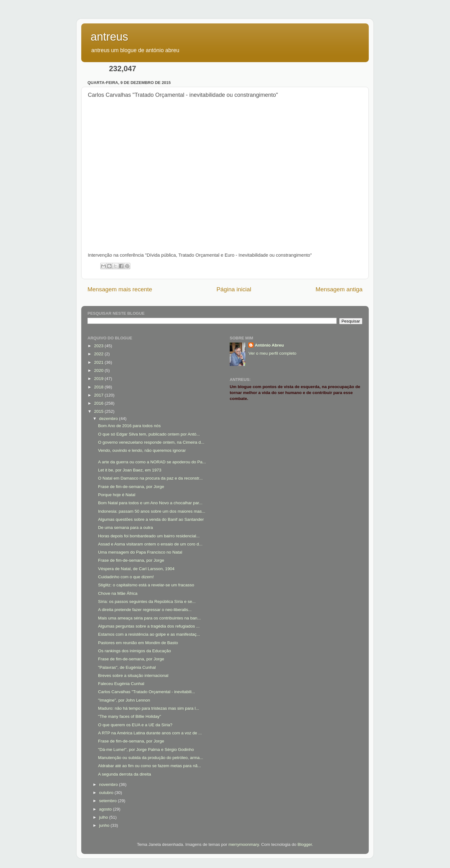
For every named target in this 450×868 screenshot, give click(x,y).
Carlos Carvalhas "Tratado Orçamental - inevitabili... (147, 692)
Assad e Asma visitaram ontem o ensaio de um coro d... (150, 544)
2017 (99, 395)
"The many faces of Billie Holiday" (130, 716)
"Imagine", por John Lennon (124, 700)
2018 (99, 387)
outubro (107, 793)
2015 (99, 411)
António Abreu (269, 345)
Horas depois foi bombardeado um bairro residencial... (149, 536)
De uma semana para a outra (126, 528)
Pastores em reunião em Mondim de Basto (138, 643)
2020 (99, 370)
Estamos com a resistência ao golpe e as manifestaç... (149, 634)
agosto (106, 809)
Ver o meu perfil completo (272, 353)
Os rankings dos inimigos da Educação (135, 651)
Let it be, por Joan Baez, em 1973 (130, 470)
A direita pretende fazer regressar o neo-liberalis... (145, 610)
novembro (109, 784)
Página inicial (234, 289)
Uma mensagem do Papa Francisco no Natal (140, 552)
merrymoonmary (244, 844)
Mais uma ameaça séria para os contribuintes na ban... (150, 618)
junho (105, 825)
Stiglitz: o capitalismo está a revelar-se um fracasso (146, 585)
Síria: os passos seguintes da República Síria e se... (147, 602)
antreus (109, 37)
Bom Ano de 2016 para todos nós (129, 426)
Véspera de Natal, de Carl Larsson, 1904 (136, 569)
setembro (108, 801)
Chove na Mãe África (118, 593)
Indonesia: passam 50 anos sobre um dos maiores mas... (152, 511)
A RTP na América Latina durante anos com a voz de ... (150, 733)
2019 (99, 379)
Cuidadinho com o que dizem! (126, 577)
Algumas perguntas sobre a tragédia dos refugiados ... (149, 626)
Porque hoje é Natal (117, 495)
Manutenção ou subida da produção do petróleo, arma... (151, 758)
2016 (99, 403)
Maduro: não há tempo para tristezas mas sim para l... (149, 708)
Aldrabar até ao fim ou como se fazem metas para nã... (150, 766)
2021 (99, 362)
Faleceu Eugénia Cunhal (121, 684)
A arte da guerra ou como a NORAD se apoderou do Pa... (152, 462)
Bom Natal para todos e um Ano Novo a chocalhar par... (150, 503)
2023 (99, 346)
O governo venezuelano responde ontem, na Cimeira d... (151, 442)
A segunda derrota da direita (125, 774)
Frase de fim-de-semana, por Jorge (131, 487)
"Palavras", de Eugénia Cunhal (127, 667)
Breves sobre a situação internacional (133, 676)
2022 (99, 354)
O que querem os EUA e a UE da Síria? (135, 725)
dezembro (109, 419)
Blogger (305, 844)
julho (104, 817)
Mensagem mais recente (120, 289)
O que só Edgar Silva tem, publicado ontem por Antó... (149, 434)
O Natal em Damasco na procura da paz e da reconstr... (150, 478)
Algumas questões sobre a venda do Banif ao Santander (151, 519)
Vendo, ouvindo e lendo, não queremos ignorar (142, 450)
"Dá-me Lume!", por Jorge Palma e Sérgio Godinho (146, 750)
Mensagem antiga (339, 289)
